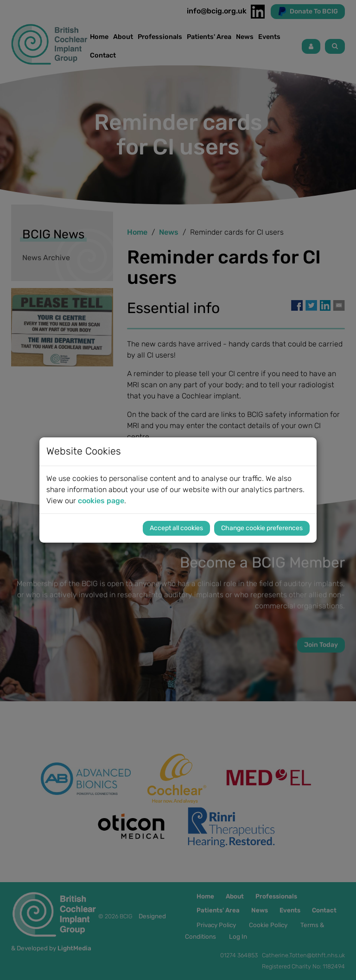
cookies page (101, 501)
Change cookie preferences (262, 528)
